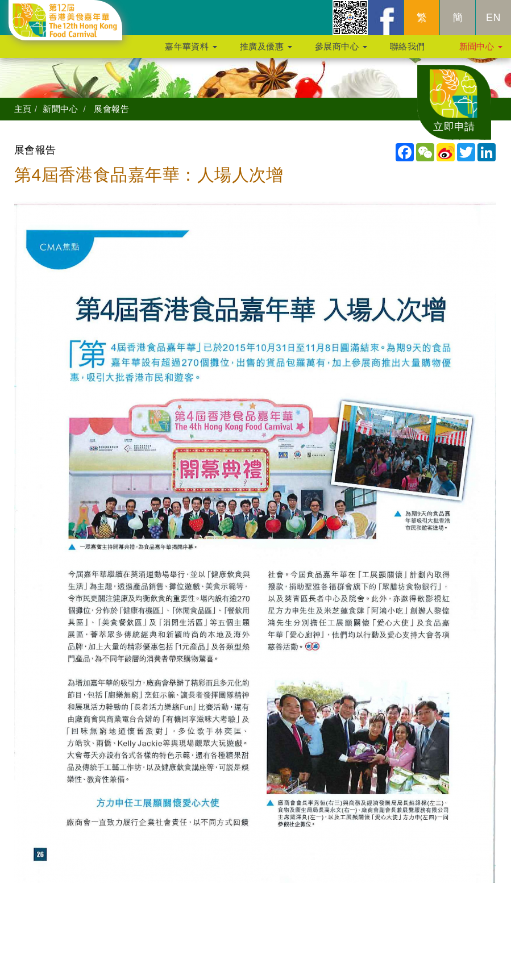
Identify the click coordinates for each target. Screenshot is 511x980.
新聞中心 (481, 52)
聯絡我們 (408, 52)
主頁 (23, 109)
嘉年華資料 (191, 52)
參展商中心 (341, 52)
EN (493, 23)
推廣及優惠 (266, 52)
